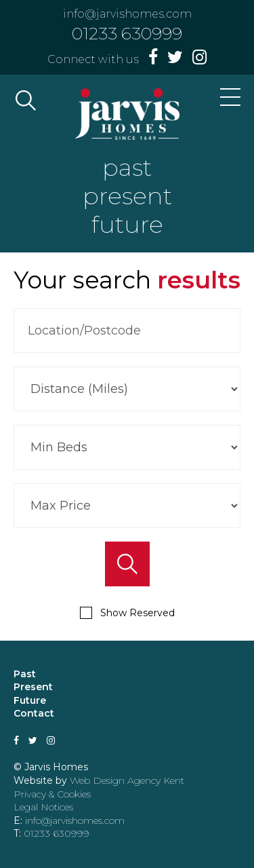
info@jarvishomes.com (127, 14)
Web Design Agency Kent (127, 780)
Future (30, 700)
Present (33, 687)
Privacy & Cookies (52, 794)
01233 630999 (127, 33)
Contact (34, 713)
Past (25, 674)
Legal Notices (43, 807)
